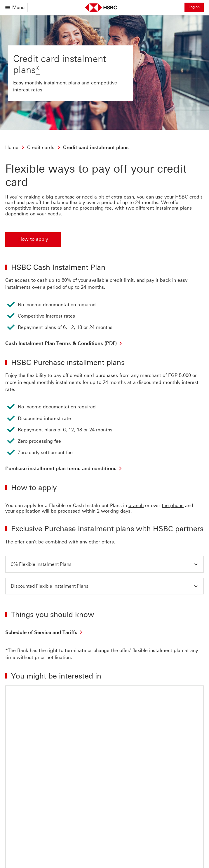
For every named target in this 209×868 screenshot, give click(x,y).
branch (136, 505)
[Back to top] (21, 786)
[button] (104, 564)
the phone (173, 505)
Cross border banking (144, 860)
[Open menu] (15, 7)
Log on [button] (194, 7)
